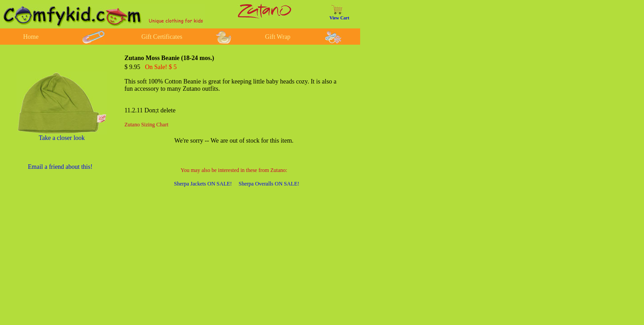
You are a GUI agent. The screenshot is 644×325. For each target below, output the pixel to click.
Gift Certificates (162, 37)
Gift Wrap (278, 37)
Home (31, 37)
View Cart (339, 18)
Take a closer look (62, 138)
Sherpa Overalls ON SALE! (269, 184)
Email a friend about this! (60, 167)
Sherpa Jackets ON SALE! (203, 184)
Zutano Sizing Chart (146, 125)
